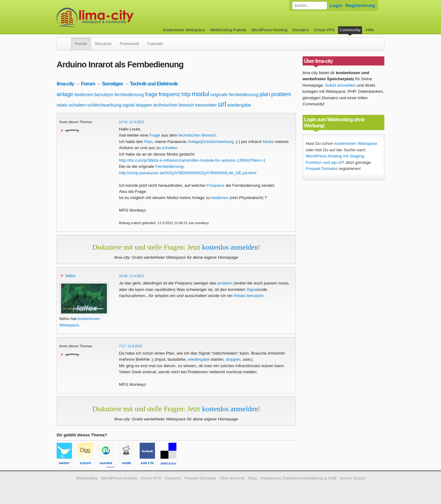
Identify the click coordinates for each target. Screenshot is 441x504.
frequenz (169, 94)
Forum (81, 44)
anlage (65, 94)
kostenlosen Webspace (356, 143)
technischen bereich (173, 105)
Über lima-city (232, 478)
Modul (268, 142)
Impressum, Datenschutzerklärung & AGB (298, 478)
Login (336, 5)
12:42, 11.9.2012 (132, 122)
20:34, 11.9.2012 (132, 276)
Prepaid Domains (322, 169)
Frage (155, 135)
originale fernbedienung (234, 94)
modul (200, 94)
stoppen (144, 105)
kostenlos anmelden (230, 247)
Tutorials (155, 44)
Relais (239, 296)
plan (265, 94)
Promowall (129, 44)
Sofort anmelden (341, 85)
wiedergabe (239, 105)
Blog (253, 478)
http (186, 94)
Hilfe (370, 30)
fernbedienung (129, 94)
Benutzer (103, 44)
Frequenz (216, 185)
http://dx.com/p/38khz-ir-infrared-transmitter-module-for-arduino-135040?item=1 (192, 160)
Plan (148, 142)
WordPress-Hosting (269, 30)
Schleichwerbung (218, 142)
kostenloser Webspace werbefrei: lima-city (118, 18)
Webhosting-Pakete (228, 30)
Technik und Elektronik (154, 84)
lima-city (65, 84)
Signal (252, 290)
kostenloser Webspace (184, 30)
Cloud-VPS (324, 30)
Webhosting (87, 478)
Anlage (194, 142)
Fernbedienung (169, 166)
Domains (301, 30)
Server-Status (353, 478)
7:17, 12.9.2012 (131, 346)
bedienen (84, 94)
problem (281, 94)
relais (62, 105)
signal (128, 105)
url (222, 104)
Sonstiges (113, 84)
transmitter (206, 105)
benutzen (104, 94)
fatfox (71, 276)
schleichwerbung (104, 105)
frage (151, 94)
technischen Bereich (197, 135)
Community (350, 30)
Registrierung (360, 5)
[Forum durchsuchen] (310, 6)
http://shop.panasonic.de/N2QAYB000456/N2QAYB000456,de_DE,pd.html (188, 173)
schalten (77, 105)
